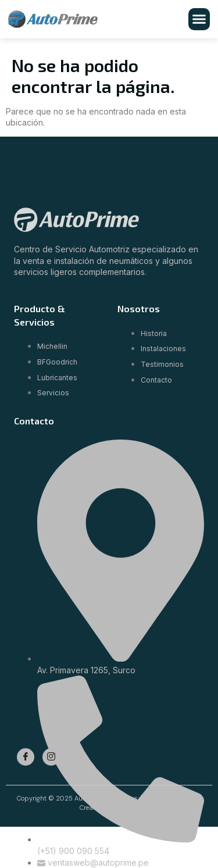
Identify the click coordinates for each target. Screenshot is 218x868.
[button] (199, 19)
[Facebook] (26, 757)
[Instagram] (51, 757)
